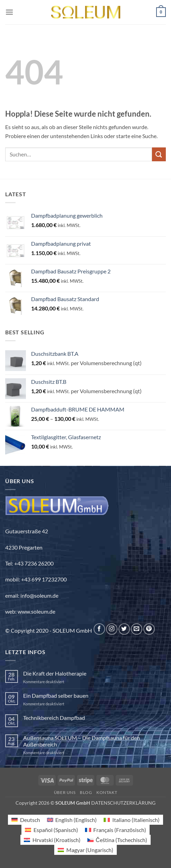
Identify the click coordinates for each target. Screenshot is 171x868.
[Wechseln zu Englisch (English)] (72, 820)
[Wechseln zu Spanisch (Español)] (51, 830)
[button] (9, 12)
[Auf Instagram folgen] (112, 629)
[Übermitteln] (159, 154)
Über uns (65, 792)
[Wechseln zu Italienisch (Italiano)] (131, 820)
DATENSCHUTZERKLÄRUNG (123, 803)
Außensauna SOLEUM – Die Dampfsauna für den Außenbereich (82, 741)
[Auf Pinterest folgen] (149, 629)
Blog (86, 792)
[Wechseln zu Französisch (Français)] (116, 830)
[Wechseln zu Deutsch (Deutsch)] (26, 820)
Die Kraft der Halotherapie (55, 673)
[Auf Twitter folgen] (124, 629)
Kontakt (107, 792)
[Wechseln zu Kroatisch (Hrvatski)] (52, 840)
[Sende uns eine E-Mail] (137, 629)
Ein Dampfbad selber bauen (56, 695)
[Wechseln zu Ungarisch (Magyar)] (85, 850)
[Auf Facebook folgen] (99, 629)
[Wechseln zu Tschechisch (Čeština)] (117, 840)
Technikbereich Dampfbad (54, 718)
